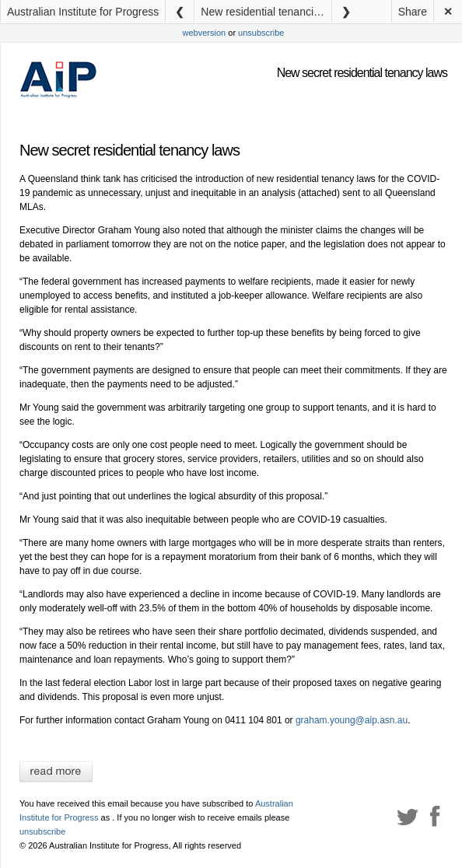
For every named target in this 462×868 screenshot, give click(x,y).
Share (413, 12)
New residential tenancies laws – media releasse (266, 12)
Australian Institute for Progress (83, 12)
